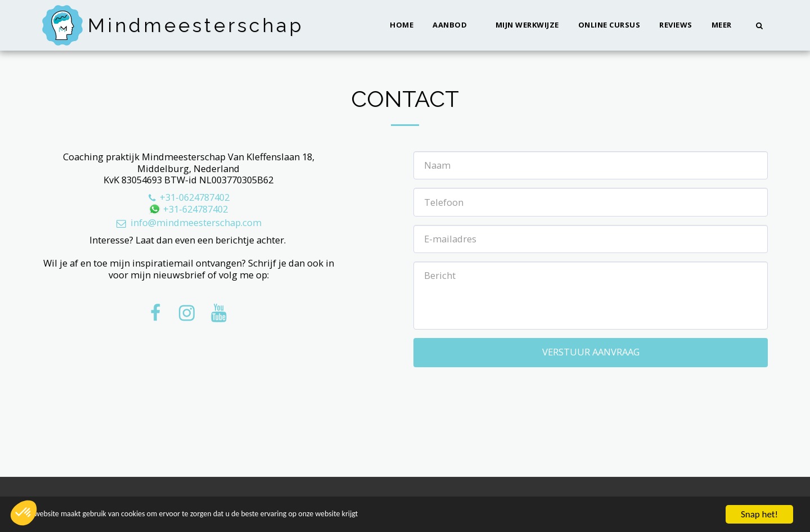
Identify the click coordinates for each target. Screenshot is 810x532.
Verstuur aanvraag (591, 352)
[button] (454, 25)
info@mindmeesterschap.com (188, 222)
